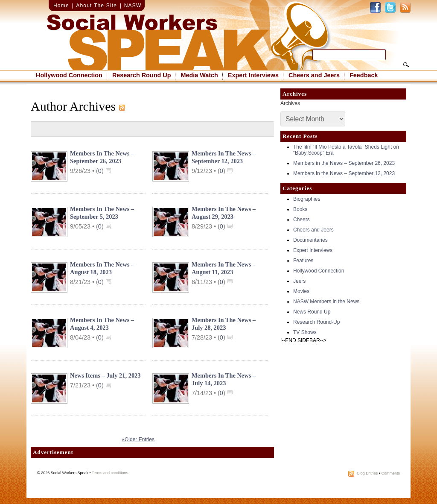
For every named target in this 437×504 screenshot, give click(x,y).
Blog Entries (368, 473)
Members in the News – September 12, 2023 (344, 173)
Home (61, 6)
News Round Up (312, 312)
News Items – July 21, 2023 (105, 375)
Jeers (299, 281)
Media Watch (199, 75)
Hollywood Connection (69, 75)
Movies (301, 291)
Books (300, 209)
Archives (290, 103)
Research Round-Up (316, 322)
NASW (133, 6)
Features (303, 261)
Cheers (302, 220)
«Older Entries (138, 440)
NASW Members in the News (326, 302)
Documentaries (310, 240)
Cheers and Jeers (314, 75)
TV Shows (305, 332)
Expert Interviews (253, 75)
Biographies (307, 199)
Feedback (364, 75)
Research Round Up (142, 75)
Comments (390, 473)
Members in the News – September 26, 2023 (344, 163)
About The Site (96, 6)
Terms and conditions (110, 473)
